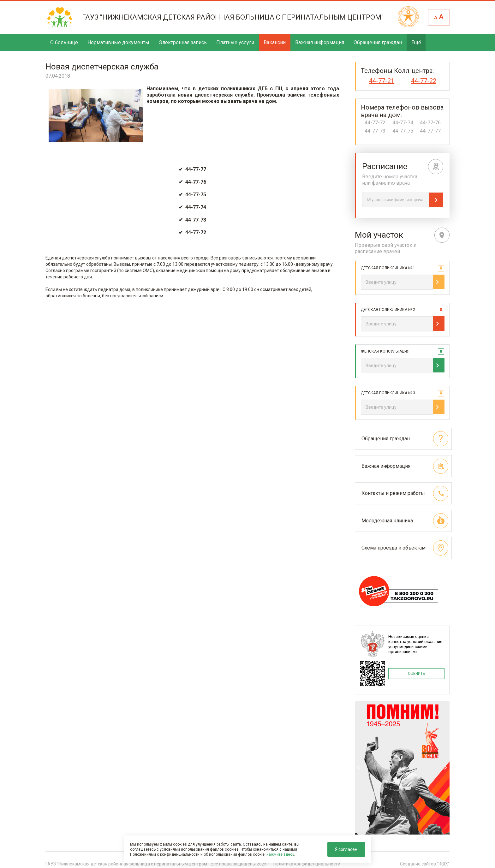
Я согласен (346, 849)
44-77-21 (382, 81)
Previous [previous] (359, 766)
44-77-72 (375, 123)
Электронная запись (183, 42)
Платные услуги (235, 42)
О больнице (64, 42)
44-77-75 (403, 131)
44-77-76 (430, 123)
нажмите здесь (280, 854)
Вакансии (275, 42)
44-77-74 (403, 123)
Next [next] (445, 766)
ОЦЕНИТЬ (416, 671)
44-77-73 (375, 131)
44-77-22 (424, 81)
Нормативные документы (118, 42)
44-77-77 (430, 131)
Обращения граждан (378, 42)
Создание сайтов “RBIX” (425, 861)
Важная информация (320, 42)
